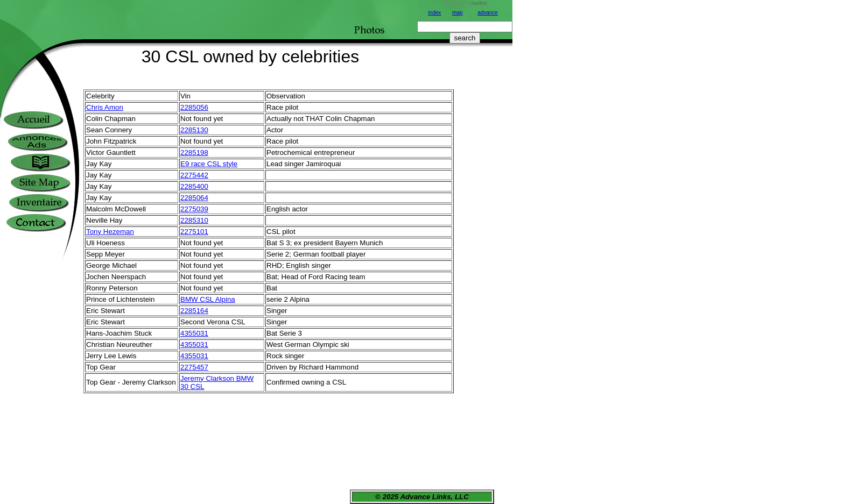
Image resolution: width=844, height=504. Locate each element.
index (434, 13)
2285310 (194, 220)
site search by (465, 3)
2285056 (194, 107)
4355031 (194, 333)
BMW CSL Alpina (208, 299)
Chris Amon (105, 107)
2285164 (194, 311)
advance (488, 13)
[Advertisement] (465, 235)
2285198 (194, 152)
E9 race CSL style (209, 164)
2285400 (194, 186)
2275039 (194, 209)
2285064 (194, 198)
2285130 (194, 130)
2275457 (194, 367)
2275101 (194, 232)
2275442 (194, 175)
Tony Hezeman (110, 232)
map (457, 13)
